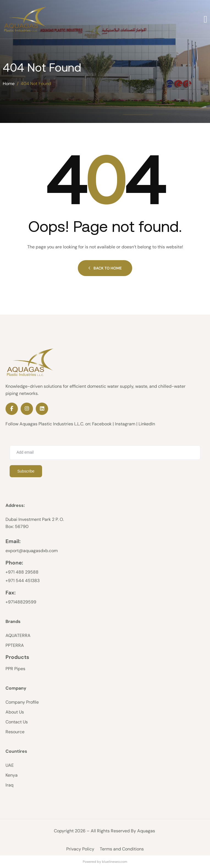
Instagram (125, 424)
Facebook (102, 424)
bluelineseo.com (115, 862)
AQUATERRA (18, 635)
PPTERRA (15, 645)
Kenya (12, 775)
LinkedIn (147, 424)
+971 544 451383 (23, 581)
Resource (15, 732)
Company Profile (22, 702)
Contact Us (17, 722)
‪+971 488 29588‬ (22, 572)
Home (9, 84)
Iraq (9, 785)
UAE (10, 765)
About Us (15, 712)
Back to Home (105, 268)
